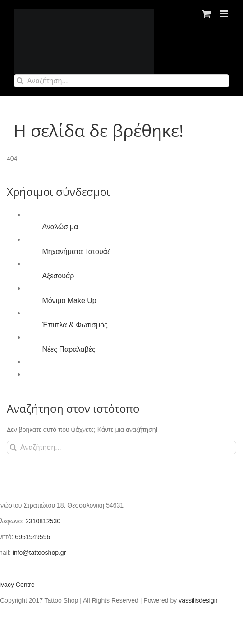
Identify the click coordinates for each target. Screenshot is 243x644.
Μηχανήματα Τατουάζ (76, 252)
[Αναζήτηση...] (121, 81)
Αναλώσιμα (60, 227)
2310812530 (43, 521)
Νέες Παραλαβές (69, 349)
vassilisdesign (198, 600)
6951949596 (32, 537)
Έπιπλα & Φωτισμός (75, 325)
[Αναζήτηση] (20, 81)
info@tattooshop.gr (39, 553)
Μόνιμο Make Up (69, 301)
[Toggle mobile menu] (225, 14)
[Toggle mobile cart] (206, 14)
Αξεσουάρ (58, 276)
